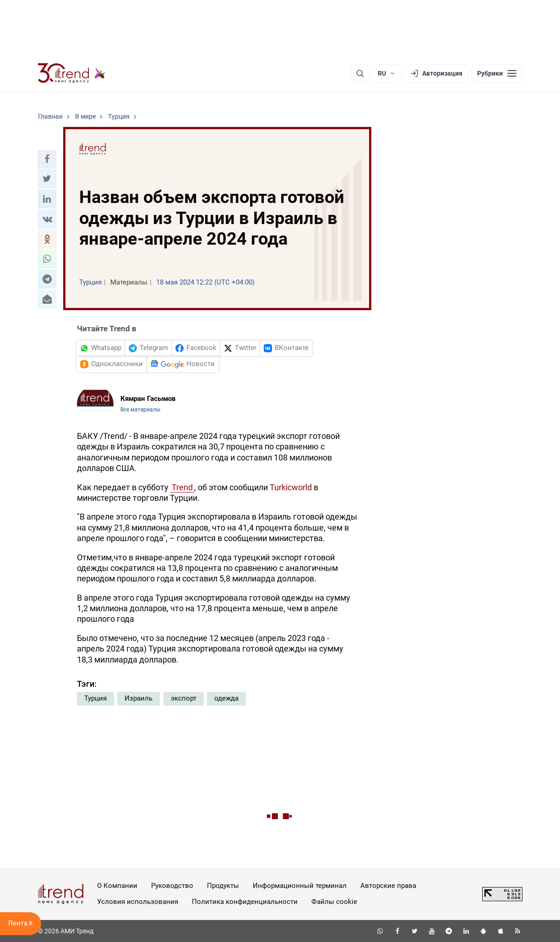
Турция (95, 698)
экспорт (184, 698)
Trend (182, 487)
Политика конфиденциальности (245, 902)
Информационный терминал (300, 886)
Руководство (172, 886)
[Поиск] (360, 73)
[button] (47, 159)
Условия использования (138, 902)
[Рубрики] (497, 73)
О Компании (117, 886)
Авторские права (388, 886)
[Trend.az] (72, 73)
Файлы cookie (334, 902)
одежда (226, 698)
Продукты (223, 886)
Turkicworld (291, 487)
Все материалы (140, 410)
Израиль (139, 698)
